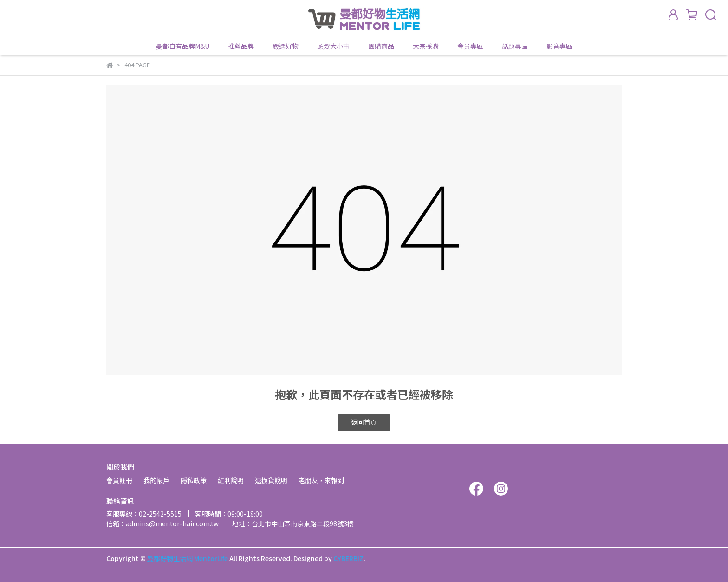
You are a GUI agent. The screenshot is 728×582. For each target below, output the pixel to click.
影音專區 (559, 46)
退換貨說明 (271, 480)
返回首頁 (364, 422)
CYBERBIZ (348, 558)
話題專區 (515, 46)
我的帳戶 (156, 480)
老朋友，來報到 (321, 480)
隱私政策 (194, 480)
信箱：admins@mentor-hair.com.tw (162, 523)
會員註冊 (119, 480)
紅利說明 (231, 480)
